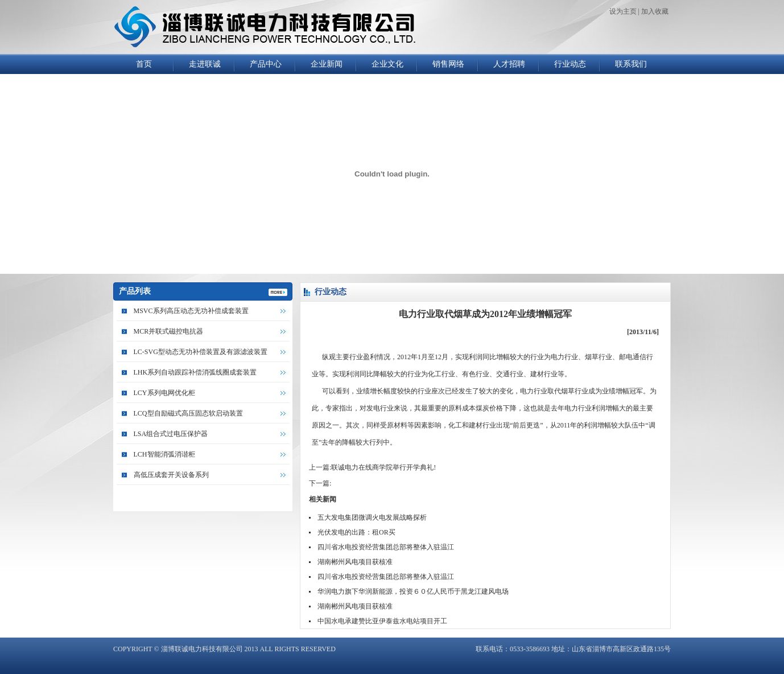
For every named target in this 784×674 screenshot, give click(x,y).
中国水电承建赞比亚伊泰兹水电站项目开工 (382, 621)
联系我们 (631, 64)
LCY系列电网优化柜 (164, 393)
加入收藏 (655, 11)
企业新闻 (327, 64)
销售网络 (448, 64)
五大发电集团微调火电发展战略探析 (372, 517)
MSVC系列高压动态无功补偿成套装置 (191, 311)
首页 (144, 64)
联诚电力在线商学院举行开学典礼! (383, 467)
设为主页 (623, 11)
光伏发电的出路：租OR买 (356, 532)
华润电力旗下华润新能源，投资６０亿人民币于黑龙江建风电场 (413, 591)
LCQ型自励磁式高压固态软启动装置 (188, 413)
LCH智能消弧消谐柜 (164, 454)
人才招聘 (509, 64)
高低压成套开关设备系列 (171, 475)
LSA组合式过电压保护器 (171, 434)
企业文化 (387, 64)
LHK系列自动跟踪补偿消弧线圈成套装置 (195, 372)
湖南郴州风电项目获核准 (355, 562)
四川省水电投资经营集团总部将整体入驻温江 (386, 547)
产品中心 (266, 64)
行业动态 (570, 64)
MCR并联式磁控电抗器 (169, 331)
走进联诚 (205, 64)
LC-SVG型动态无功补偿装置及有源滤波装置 (201, 352)
